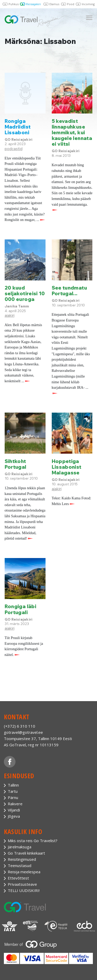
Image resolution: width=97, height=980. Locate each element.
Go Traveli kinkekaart (26, 853)
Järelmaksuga (20, 847)
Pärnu (13, 797)
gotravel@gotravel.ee (23, 732)
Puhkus (14, 4)
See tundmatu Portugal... (69, 291)
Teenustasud (20, 865)
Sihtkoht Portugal (16, 464)
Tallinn (13, 785)
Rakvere (15, 804)
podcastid (14, 149)
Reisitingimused (22, 859)
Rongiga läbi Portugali (20, 609)
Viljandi (14, 810)
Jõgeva (14, 816)
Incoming (88, 4)
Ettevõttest (18, 878)
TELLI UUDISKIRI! (24, 890)
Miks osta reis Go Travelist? (33, 841)
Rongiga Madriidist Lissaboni (18, 127)
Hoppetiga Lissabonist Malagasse (67, 467)
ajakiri (10, 315)
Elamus (54, 4)
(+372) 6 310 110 (20, 726)
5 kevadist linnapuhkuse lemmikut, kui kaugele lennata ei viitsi (72, 132)
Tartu (13, 791)
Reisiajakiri (33, 4)
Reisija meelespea (24, 872)
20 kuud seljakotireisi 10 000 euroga (25, 293)
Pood (71, 4)
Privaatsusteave (22, 884)
